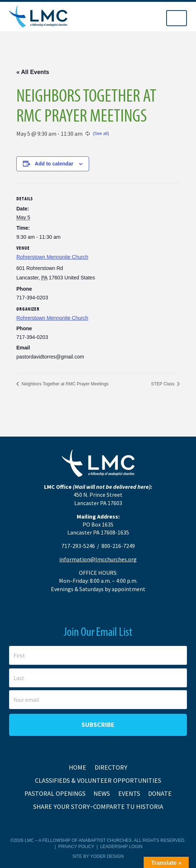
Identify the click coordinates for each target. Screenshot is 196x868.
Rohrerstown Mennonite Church (52, 257)
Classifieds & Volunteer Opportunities (98, 780)
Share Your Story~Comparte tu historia (98, 806)
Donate (160, 793)
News (102, 793)
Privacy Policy (76, 847)
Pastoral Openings (55, 793)
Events (129, 793)
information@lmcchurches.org (98, 559)
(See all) (101, 134)
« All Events (33, 72)
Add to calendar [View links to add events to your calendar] (54, 164)
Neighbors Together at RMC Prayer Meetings (65, 384)
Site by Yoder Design (98, 856)
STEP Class (163, 384)
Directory (111, 767)
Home (77, 767)
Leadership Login (121, 847)
